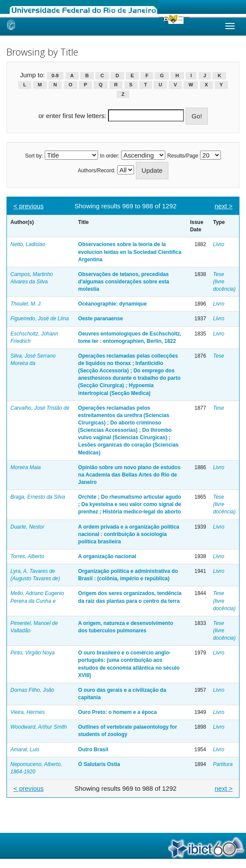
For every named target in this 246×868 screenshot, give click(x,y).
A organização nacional (107, 556)
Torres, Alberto (27, 556)
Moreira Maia (26, 467)
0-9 (55, 76)
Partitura (223, 764)
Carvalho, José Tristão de (40, 408)
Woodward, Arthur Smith (39, 727)
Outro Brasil (93, 750)
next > (224, 206)
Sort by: (34, 156)
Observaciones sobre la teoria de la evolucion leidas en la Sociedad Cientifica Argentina (130, 252)
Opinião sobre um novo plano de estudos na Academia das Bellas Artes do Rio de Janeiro (129, 475)
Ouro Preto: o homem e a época (117, 712)
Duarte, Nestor (27, 527)
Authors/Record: (97, 171)
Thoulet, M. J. (26, 304)
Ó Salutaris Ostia (99, 764)
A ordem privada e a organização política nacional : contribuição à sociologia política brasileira (129, 534)
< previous (29, 206)
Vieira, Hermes (28, 712)
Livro (219, 244)
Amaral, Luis (25, 750)
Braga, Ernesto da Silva (38, 497)
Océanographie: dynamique (112, 304)
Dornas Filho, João (32, 690)
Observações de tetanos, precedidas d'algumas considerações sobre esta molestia (124, 282)
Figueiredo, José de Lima (40, 319)
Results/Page (183, 156)
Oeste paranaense (100, 319)
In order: (110, 156)
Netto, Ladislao (28, 244)
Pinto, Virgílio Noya (33, 653)
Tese (219, 356)
